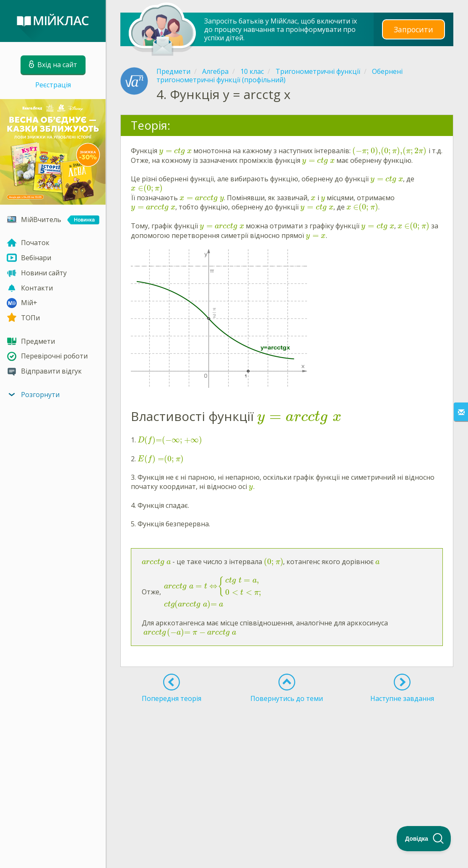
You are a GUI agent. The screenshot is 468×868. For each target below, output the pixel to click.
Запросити (413, 29)
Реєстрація (53, 85)
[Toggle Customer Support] (424, 839)
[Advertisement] (287, 770)
